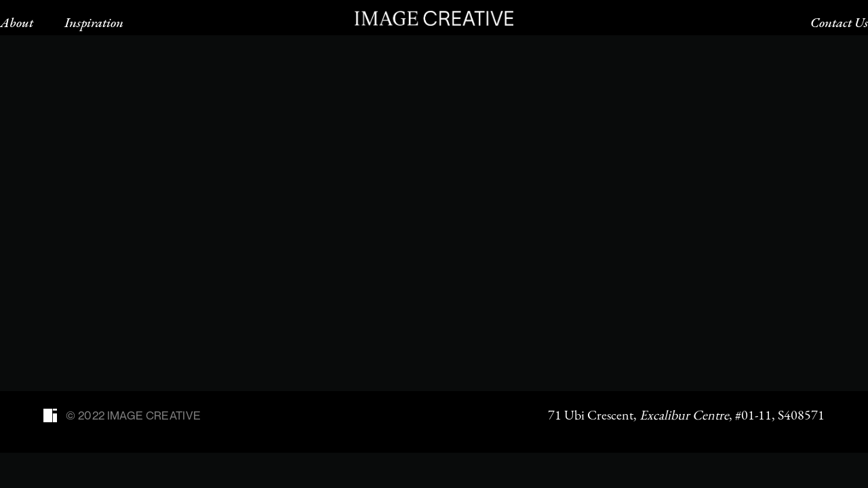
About (17, 22)
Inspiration (94, 22)
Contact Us (839, 22)
